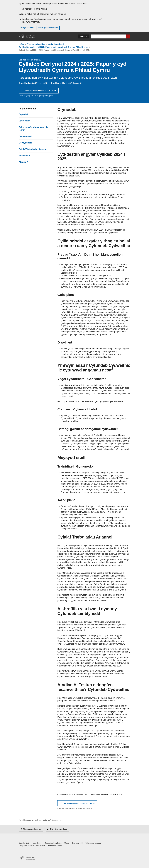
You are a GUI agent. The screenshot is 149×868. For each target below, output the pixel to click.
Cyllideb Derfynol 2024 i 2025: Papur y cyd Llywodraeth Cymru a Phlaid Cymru (53, 47)
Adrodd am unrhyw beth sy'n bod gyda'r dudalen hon (40, 820)
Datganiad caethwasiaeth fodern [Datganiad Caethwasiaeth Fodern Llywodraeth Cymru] (32, 846)
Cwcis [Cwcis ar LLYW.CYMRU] (67, 843)
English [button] (83, 36)
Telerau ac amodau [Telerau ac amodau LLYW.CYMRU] (93, 843)
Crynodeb (24, 114)
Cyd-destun (24, 121)
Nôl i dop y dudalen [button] (59, 829)
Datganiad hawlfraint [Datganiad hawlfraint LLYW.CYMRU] (53, 843)
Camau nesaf (25, 136)
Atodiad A (24, 162)
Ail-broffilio (24, 156)
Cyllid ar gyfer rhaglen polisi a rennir (34, 129)
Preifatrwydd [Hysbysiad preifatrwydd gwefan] (77, 843)
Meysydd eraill (26, 143)
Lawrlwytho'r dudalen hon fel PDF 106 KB (40, 91)
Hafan (21, 44)
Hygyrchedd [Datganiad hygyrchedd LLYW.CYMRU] (36, 843)
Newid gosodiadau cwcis (48, 28)
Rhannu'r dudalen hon (32, 829)
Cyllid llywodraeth (56, 44)
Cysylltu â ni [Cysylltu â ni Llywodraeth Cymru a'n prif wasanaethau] (24, 843)
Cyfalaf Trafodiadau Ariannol (33, 149)
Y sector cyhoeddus (36, 44)
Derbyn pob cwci (27, 28)
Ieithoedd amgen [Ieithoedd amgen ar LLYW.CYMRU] (55, 846)
